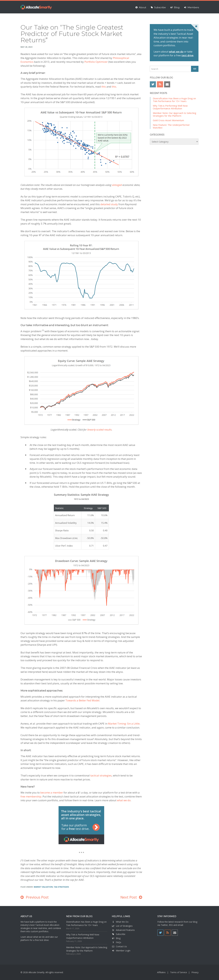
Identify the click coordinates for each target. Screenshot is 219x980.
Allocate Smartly (36, 7)
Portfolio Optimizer (96, 62)
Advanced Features (123, 930)
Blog (116, 938)
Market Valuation (43, 887)
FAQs (116, 942)
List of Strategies (122, 926)
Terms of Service (179, 972)
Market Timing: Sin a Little (124, 724)
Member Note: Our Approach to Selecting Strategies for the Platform (175, 114)
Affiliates (161, 972)
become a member (52, 793)
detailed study (109, 204)
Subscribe (119, 934)
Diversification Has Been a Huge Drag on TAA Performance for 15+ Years (174, 100)
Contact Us (119, 946)
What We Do (120, 922)
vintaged (117, 185)
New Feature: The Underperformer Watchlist (171, 126)
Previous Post (37, 897)
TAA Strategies (61, 887)
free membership (31, 796)
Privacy (195, 972)
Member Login (121, 951)
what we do (124, 800)
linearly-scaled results (99, 430)
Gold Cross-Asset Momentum (168, 120)
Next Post (129, 897)
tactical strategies (101, 775)
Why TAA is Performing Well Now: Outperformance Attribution (170, 107)
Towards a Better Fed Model (82, 700)
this (104, 87)
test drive (187, 55)
